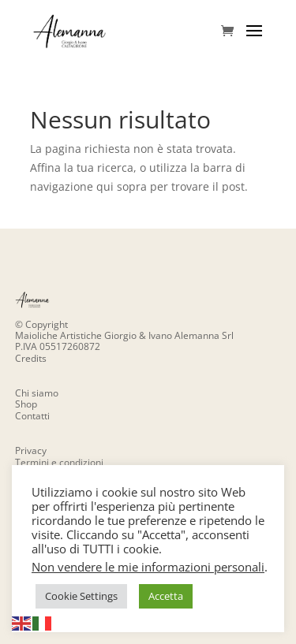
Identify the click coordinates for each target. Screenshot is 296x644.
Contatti (32, 416)
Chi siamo (37, 393)
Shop (26, 404)
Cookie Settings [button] (81, 596)
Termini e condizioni (59, 462)
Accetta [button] (166, 596)
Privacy (31, 450)
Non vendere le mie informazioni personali (148, 567)
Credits (31, 358)
